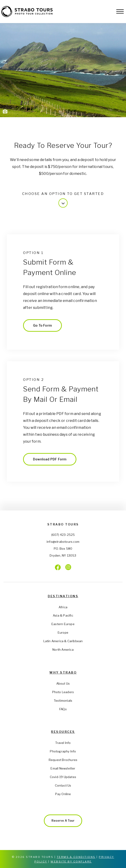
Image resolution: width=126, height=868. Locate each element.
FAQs (63, 709)
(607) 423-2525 (63, 535)
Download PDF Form (50, 459)
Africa (63, 607)
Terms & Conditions (76, 857)
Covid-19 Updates (63, 777)
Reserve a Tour (63, 821)
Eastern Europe (63, 624)
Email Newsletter (63, 768)
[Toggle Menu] (120, 11)
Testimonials (63, 701)
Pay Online (63, 794)
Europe (63, 632)
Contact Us (63, 785)
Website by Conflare (71, 862)
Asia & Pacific (63, 615)
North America (63, 650)
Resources (63, 732)
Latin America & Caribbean (63, 641)
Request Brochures (63, 760)
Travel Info (63, 743)
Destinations (63, 596)
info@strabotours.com (63, 542)
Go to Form (42, 325)
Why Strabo (63, 672)
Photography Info (63, 751)
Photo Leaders (63, 692)
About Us (63, 683)
